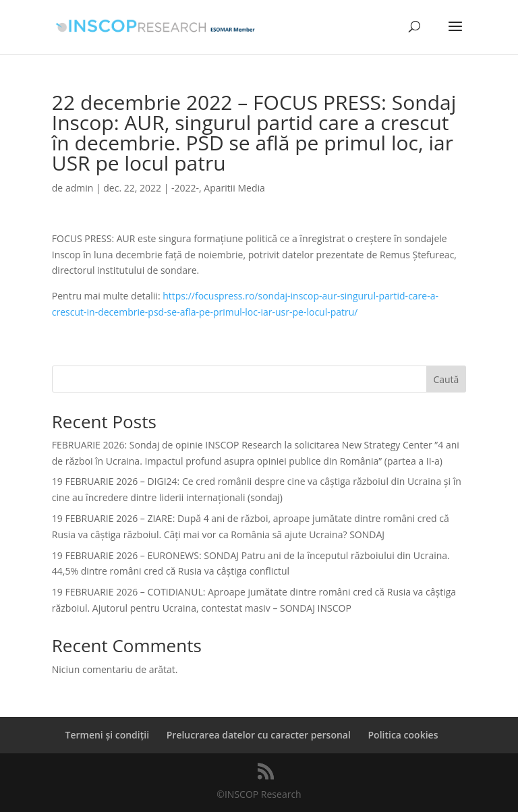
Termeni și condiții (108, 735)
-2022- (185, 188)
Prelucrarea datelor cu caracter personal (259, 735)
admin (79, 188)
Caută (446, 379)
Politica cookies (403, 735)
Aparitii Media (234, 188)
